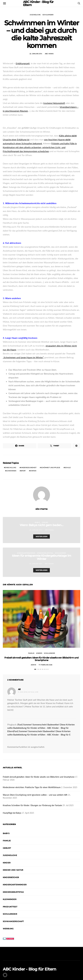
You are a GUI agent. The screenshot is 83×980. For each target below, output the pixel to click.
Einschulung (11, 468)
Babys (37, 522)
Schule (68, 468)
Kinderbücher (11, 877)
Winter (33, 471)
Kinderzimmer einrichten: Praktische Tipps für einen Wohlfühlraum (32, 787)
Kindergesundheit (28, 468)
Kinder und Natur (13, 870)
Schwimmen (11, 471)
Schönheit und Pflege (51, 468)
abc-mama (49, 54)
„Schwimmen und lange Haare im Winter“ (23, 357)
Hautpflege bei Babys (12, 813)
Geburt (45, 522)
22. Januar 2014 (36, 54)
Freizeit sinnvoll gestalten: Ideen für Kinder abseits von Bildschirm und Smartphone (41, 659)
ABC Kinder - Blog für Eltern (30, 969)
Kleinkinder (10, 899)
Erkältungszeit (23, 63)
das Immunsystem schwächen (34, 151)
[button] (35, 669)
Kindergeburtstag (45, 553)
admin (33, 665)
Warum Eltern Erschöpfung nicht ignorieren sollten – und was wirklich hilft (35, 795)
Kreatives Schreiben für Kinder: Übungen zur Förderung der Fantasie (32, 805)
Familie (31, 653)
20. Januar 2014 (36, 530)
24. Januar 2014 (36, 564)
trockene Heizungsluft (54, 103)
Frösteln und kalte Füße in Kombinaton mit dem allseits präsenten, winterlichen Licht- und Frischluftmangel (40, 147)
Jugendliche (35, 15)
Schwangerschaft (13, 921)
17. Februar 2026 (45, 665)
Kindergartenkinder (26, 553)
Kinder (39, 653)
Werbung (8, 929)
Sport (23, 471)
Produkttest (10, 907)
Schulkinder (48, 15)
